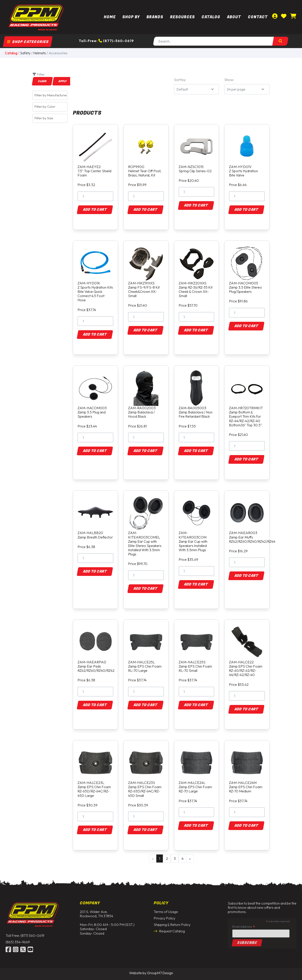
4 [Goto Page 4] (183, 859)
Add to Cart (95, 210)
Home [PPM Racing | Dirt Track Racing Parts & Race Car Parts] (110, 17)
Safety (25, 53)
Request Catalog (169, 928)
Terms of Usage (166, 908)
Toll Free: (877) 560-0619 (25, 932)
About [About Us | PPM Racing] (234, 17)
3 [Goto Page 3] (175, 859)
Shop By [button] (131, 17)
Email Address (244, 923)
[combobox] (50, 95)
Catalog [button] (211, 17)
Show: (229, 80)
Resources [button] (183, 17)
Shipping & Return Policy (172, 921)
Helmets (40, 53)
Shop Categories (28, 42)
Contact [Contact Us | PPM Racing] (258, 17)
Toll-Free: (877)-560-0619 (106, 41)
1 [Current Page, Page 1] (160, 859)
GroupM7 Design (160, 973)
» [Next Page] (190, 859)
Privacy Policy (164, 915)
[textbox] (51, 95)
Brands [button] (155, 17)
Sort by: (180, 80)
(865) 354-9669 (18, 938)
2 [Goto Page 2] (167, 859)
